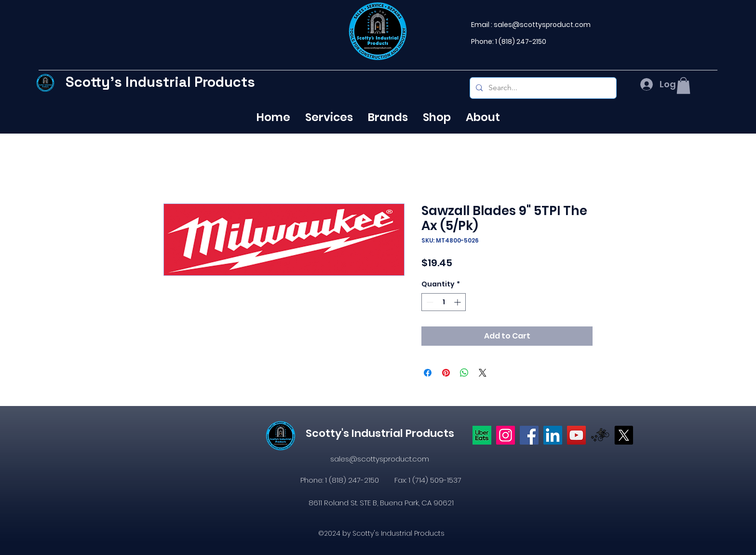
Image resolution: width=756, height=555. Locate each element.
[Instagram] (506, 435)
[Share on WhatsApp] (464, 373)
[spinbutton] (444, 302)
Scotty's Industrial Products (160, 82)
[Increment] (458, 302)
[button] (683, 86)
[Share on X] (483, 373)
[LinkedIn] (553, 435)
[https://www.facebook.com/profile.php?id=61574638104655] (529, 435)
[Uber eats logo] (482, 435)
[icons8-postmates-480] (600, 435)
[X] (624, 435)
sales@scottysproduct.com (542, 25)
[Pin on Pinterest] (446, 373)
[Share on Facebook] (428, 373)
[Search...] (542, 88)
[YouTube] (576, 435)
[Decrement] (429, 302)
